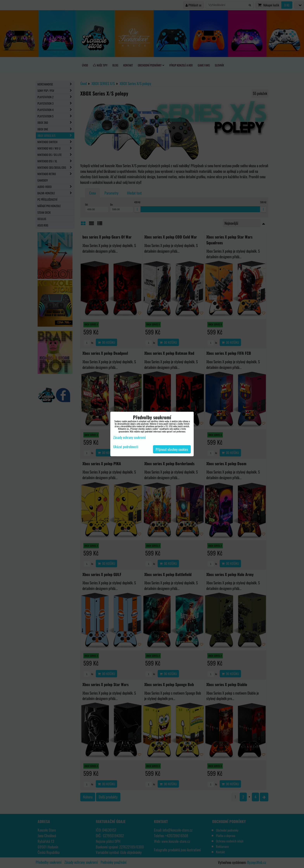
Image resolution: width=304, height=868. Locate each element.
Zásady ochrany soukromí (129, 437)
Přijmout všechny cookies (172, 449)
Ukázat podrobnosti (126, 447)
